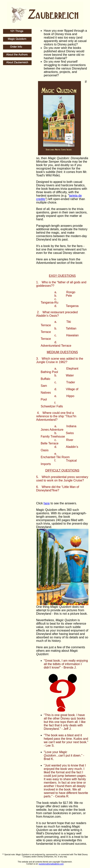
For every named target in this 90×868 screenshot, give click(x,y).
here (47, 503)
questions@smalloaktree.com (51, 864)
